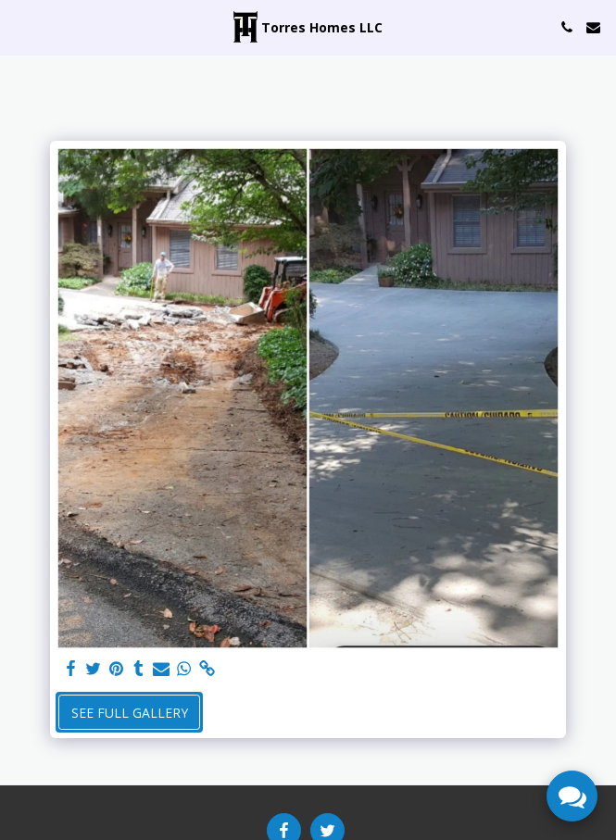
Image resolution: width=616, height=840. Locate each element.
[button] (20, 26)
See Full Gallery (130, 713)
